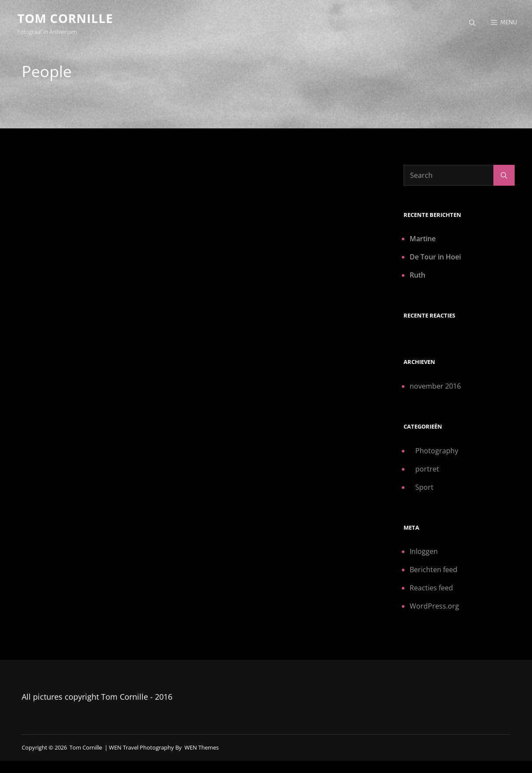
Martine (423, 239)
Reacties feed (431, 588)
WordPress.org (434, 606)
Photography (437, 451)
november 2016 (435, 386)
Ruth (417, 275)
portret (427, 469)
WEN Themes (202, 747)
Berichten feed (433, 570)
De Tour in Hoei (435, 257)
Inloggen (424, 551)
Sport (424, 487)
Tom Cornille (65, 18)
